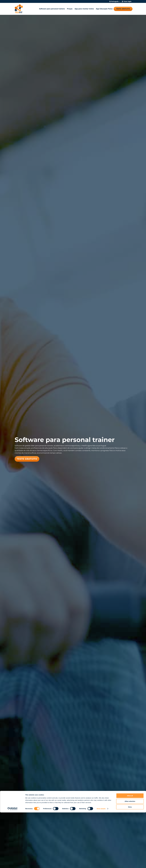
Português (115, 2)
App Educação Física (104, 9)
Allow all (130, 851)
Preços (70, 9)
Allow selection (130, 857)
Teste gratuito (123, 9)
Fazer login (127, 2)
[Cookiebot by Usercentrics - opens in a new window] (12, 864)
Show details (101, 864)
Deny (130, 862)
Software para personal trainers (52, 9)
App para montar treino (84, 9)
